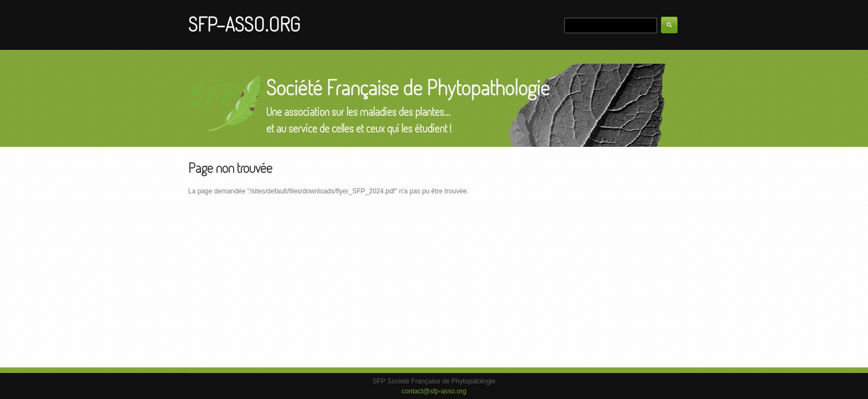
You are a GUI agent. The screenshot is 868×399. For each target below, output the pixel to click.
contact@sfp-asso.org (434, 391)
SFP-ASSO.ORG (244, 24)
